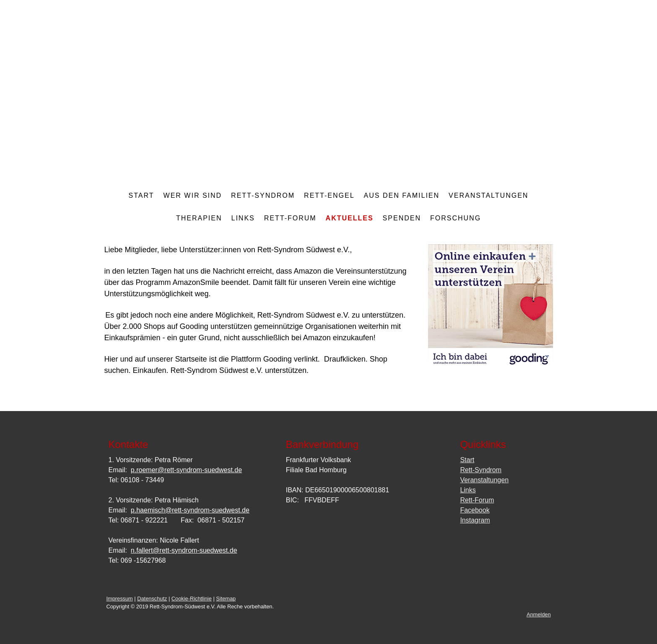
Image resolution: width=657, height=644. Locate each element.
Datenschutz (152, 599)
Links (243, 218)
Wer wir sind (193, 195)
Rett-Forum (290, 218)
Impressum (120, 599)
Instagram (475, 520)
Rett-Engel (329, 195)
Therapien (199, 218)
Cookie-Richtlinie (192, 599)
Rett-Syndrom (263, 195)
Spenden (402, 218)
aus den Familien (402, 195)
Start (142, 195)
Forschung (456, 218)
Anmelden (539, 614)
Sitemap (226, 599)
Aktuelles (350, 218)
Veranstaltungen (488, 195)
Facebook (475, 510)
